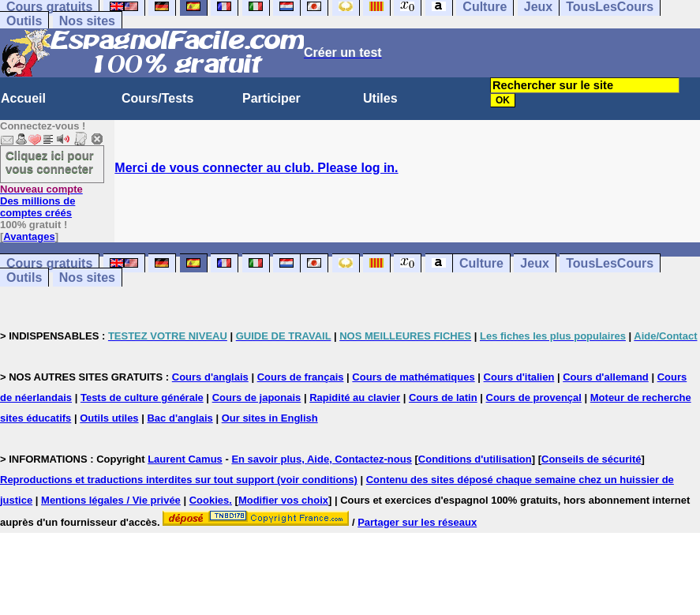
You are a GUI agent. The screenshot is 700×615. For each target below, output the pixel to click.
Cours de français (301, 377)
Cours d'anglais (210, 377)
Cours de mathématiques (413, 377)
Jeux (534, 263)
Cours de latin (443, 397)
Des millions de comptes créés (41, 201)
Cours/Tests (157, 98)
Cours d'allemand (606, 377)
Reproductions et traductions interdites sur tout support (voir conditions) (179, 480)
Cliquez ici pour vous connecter (50, 162)
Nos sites (87, 21)
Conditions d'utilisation (475, 459)
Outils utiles (109, 418)
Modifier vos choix (283, 500)
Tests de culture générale (142, 397)
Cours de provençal (534, 397)
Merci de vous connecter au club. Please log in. (256, 168)
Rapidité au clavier (355, 397)
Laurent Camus (185, 459)
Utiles (380, 98)
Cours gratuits (49, 263)
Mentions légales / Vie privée (111, 500)
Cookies (210, 500)
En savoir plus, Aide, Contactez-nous (322, 459)
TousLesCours (610, 263)
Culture (481, 263)
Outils (24, 21)
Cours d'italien (519, 377)
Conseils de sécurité (591, 459)
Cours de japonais (257, 397)
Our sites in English (270, 418)
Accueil (23, 98)
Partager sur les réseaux (417, 522)
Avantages (29, 236)
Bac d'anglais (180, 418)
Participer (271, 98)
